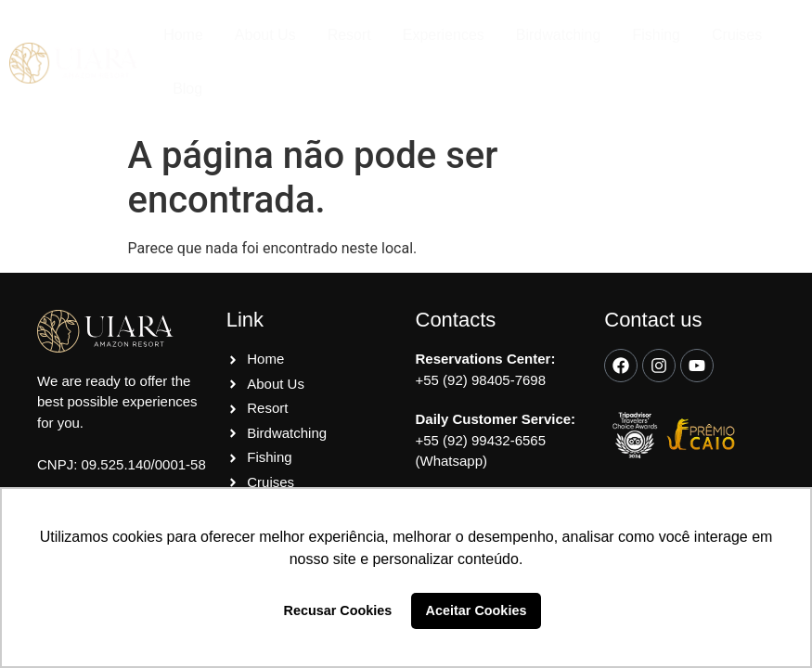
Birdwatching (559, 35)
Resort (349, 35)
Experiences (444, 35)
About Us (265, 35)
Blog (187, 89)
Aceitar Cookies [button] (477, 610)
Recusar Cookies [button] (338, 610)
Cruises (737, 35)
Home (183, 35)
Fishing (656, 35)
